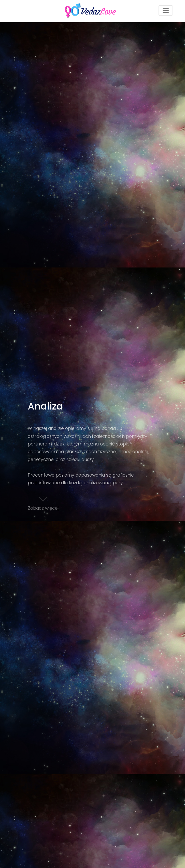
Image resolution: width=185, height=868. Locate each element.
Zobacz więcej (43, 502)
